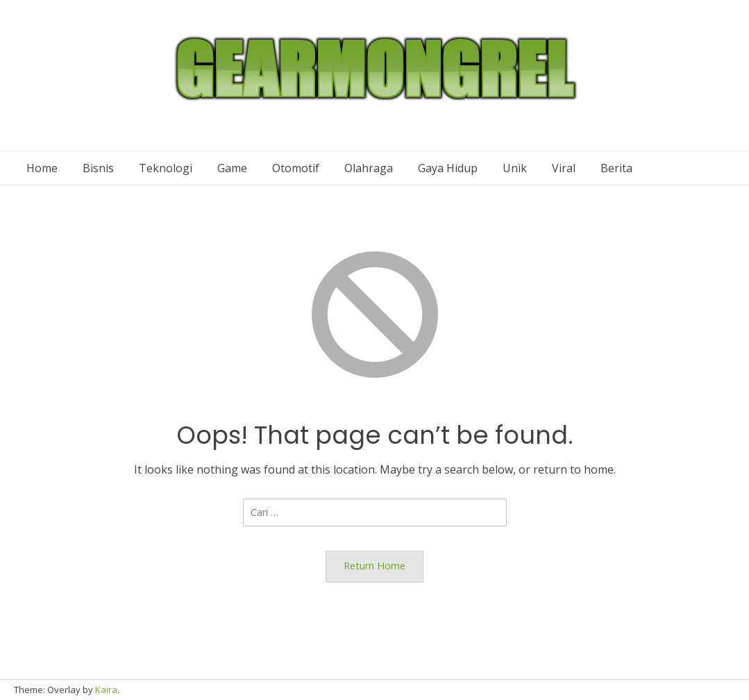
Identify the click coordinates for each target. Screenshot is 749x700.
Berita (616, 168)
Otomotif (296, 168)
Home (42, 168)
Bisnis (98, 168)
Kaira (106, 690)
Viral (564, 168)
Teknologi (166, 168)
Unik (515, 168)
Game (232, 168)
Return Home (374, 566)
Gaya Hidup (448, 168)
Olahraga (369, 168)
